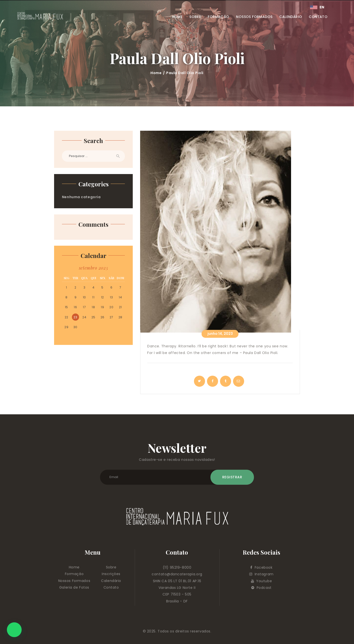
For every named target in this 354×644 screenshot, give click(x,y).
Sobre (111, 567)
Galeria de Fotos (74, 587)
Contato (111, 587)
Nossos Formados (74, 581)
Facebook (261, 567)
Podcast (261, 588)
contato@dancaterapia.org (177, 574)
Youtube (262, 581)
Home (156, 73)
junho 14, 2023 (220, 334)
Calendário (111, 581)
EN (317, 7)
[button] (14, 630)
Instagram (261, 574)
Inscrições (111, 574)
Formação (74, 574)
